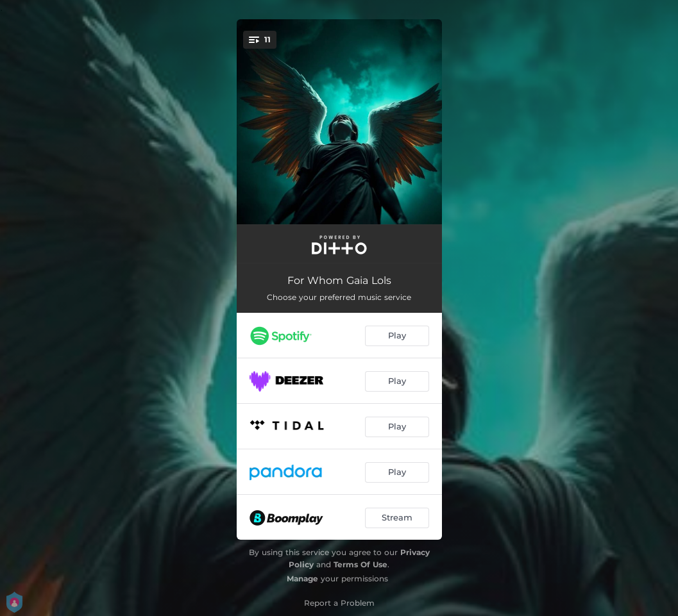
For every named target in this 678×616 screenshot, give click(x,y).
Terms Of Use (360, 564)
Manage (302, 579)
